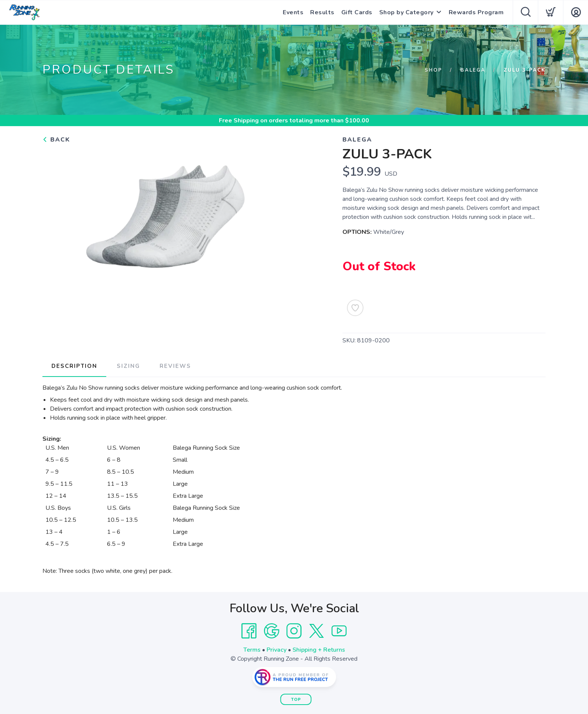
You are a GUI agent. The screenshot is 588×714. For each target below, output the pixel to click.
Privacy (277, 650)
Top (296, 700)
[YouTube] (339, 631)
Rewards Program (476, 12)
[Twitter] (317, 631)
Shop (433, 70)
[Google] (271, 631)
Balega (473, 70)
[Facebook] (249, 631)
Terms (252, 650)
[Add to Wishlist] (355, 308)
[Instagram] (294, 631)
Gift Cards (357, 12)
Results (322, 12)
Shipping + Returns (319, 650)
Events (293, 12)
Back (56, 140)
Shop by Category (406, 12)
